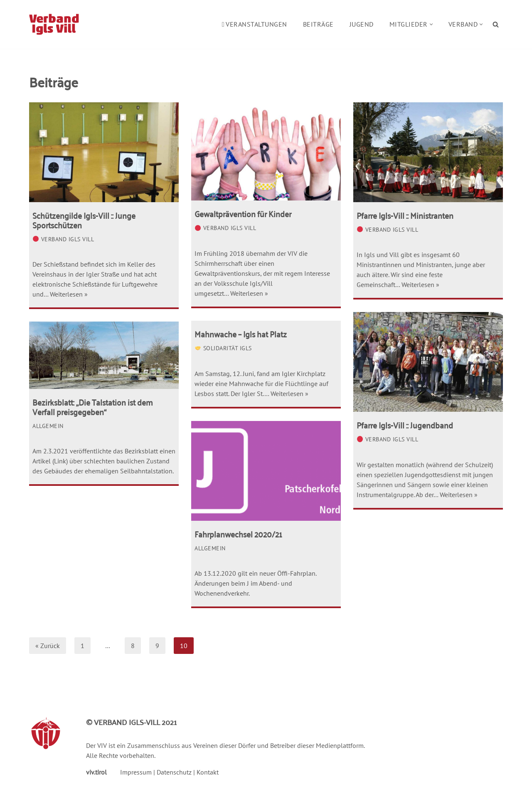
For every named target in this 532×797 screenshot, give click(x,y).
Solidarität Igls (223, 348)
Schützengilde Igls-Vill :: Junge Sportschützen (84, 220)
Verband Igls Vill (63, 239)
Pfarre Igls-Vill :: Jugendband (405, 425)
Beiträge (318, 24)
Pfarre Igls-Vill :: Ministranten (405, 215)
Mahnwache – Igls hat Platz (241, 334)
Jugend (362, 24)
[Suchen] (496, 24)
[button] (431, 24)
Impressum (136, 772)
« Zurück (48, 646)
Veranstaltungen (255, 24)
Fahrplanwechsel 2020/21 (238, 534)
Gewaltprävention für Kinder (243, 213)
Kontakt (208, 772)
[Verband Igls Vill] (54, 24)
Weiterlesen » (69, 294)
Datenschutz (174, 772)
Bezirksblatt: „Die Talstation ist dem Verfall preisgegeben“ (92, 407)
